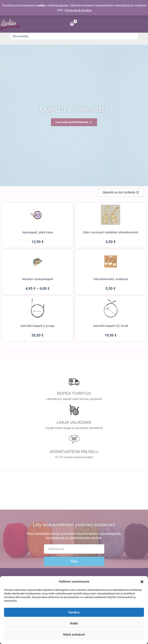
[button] (142, 582)
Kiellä (74, 623)
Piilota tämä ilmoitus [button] (78, 10)
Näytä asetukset (74, 635)
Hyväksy (74, 612)
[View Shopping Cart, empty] (72, 24)
